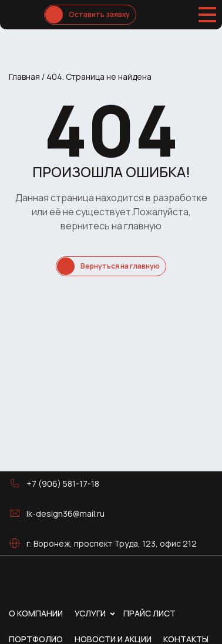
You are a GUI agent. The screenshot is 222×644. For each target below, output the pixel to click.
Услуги (90, 613)
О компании (36, 613)
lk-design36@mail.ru (65, 513)
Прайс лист (149, 613)
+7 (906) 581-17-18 (63, 484)
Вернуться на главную (120, 266)
